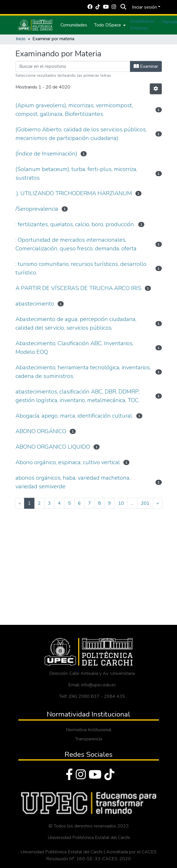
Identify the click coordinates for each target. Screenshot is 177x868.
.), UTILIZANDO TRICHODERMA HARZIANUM (74, 193)
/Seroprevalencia (37, 209)
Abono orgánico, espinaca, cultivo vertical (68, 462)
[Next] (158, 503)
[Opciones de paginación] (156, 89)
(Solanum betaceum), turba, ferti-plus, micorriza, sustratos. (76, 173)
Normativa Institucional (89, 730)
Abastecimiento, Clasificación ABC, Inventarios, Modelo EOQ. (74, 348)
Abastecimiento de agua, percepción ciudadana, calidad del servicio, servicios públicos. (76, 323)
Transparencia (89, 739)
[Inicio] (35, 25)
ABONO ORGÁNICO (41, 431)
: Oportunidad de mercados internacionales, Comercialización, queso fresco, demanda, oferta (76, 244)
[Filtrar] (73, 66)
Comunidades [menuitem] (74, 25)
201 (145, 503)
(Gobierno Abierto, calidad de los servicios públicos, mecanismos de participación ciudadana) (81, 134)
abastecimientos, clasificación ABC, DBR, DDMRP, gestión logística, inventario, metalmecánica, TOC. (77, 396)
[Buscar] (123, 7)
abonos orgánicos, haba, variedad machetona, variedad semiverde (73, 482)
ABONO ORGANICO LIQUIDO (53, 447)
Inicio (21, 39)
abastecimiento (35, 304)
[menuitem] (109, 25)
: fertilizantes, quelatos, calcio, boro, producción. (75, 224)
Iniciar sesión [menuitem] (144, 7)
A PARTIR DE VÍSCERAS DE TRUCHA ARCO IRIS (78, 288)
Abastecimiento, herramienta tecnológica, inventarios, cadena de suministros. (83, 372)
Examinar (146, 66)
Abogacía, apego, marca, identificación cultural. (74, 416)
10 (121, 503)
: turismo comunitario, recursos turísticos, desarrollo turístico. (81, 268)
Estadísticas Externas (142, 25)
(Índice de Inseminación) (46, 154)
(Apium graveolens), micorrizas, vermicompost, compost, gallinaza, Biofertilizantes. (74, 110)
